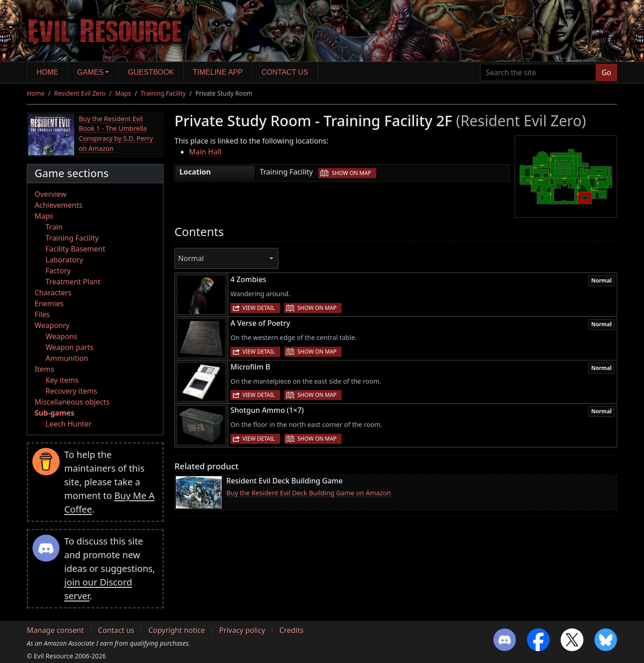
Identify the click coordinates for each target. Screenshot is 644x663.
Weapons (61, 336)
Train (54, 227)
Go (606, 72)
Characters (53, 293)
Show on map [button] (351, 173)
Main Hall (205, 152)
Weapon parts (69, 347)
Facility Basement (75, 249)
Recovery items (72, 391)
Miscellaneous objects (72, 402)
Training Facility (163, 93)
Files (42, 314)
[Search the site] (538, 72)
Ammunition (67, 358)
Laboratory (64, 260)
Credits (291, 630)
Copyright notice (177, 630)
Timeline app (218, 72)
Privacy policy (242, 630)
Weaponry (52, 325)
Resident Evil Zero (80, 93)
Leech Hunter (69, 424)
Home (47, 72)
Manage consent (55, 630)
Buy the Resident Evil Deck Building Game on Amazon (309, 493)
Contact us (285, 72)
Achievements (59, 205)
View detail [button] (259, 308)
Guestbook (151, 72)
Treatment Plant (73, 282)
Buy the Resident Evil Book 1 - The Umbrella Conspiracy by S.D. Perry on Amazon (116, 134)
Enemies (49, 303)
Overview (51, 194)
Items (44, 369)
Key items (62, 380)
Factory (58, 271)
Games (91, 72)
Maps (123, 93)
